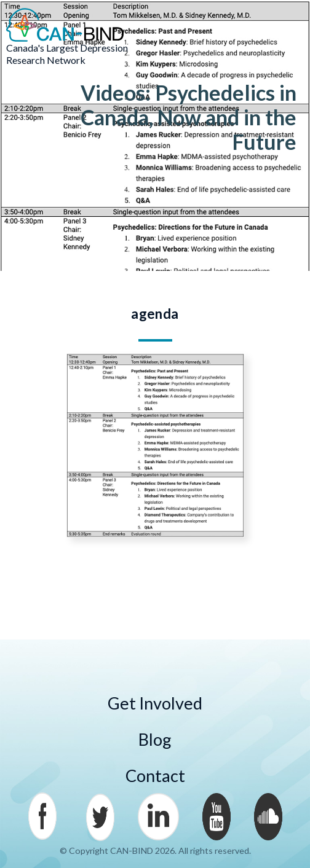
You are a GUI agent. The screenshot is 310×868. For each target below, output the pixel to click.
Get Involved (155, 703)
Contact (155, 776)
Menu (285, 25)
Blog (155, 739)
